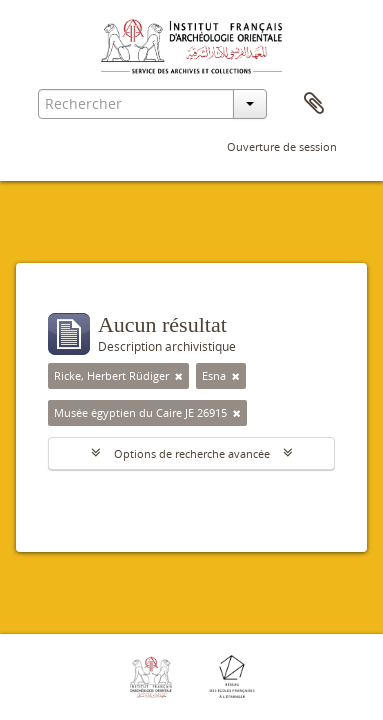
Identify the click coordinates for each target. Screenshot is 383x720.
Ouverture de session (282, 146)
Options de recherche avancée (192, 453)
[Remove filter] (179, 376)
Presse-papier (314, 104)
